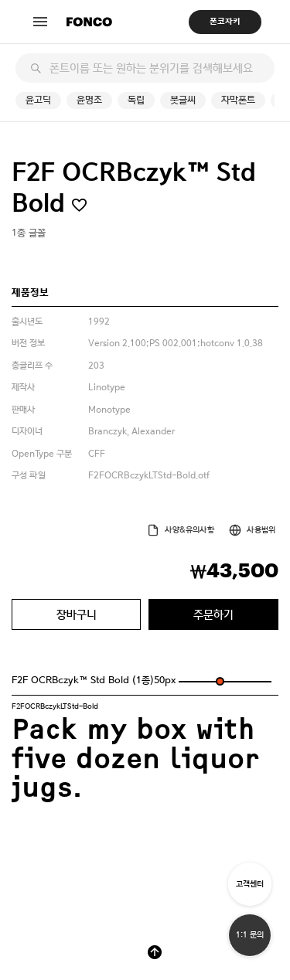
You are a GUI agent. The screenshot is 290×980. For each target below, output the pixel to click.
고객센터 (250, 884)
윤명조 (89, 100)
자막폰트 (238, 100)
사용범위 (261, 530)
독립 (136, 100)
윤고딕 (38, 100)
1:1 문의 (250, 935)
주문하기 (213, 614)
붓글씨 (183, 100)
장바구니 (77, 614)
